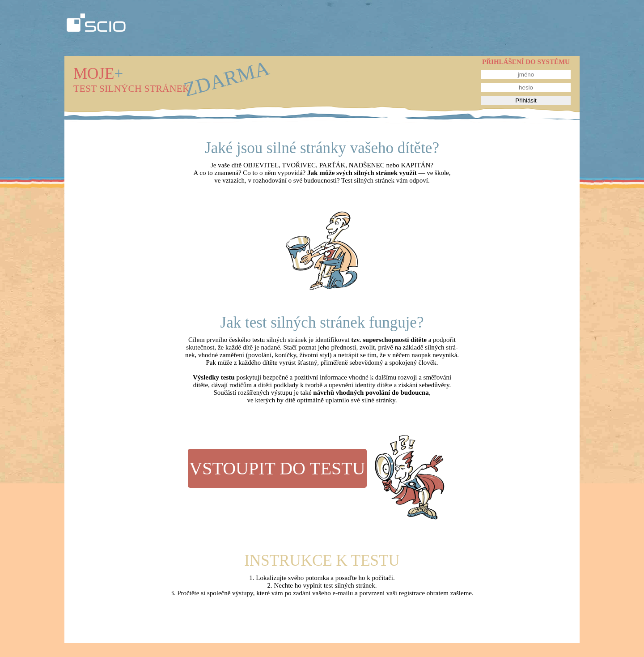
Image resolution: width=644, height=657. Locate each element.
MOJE (98, 74)
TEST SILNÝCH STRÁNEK (131, 88)
